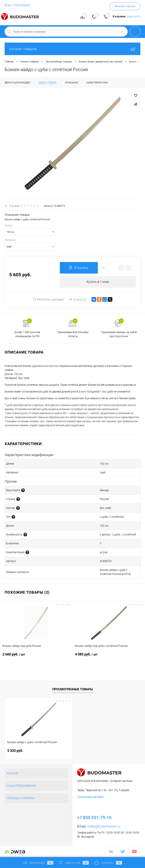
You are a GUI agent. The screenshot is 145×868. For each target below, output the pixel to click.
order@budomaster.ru (104, 826)
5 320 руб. (15, 751)
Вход (8, 5)
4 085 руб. (109, 657)
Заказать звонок (125, 6)
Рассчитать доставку (48, 299)
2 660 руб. (36, 657)
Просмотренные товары (72, 689)
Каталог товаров (72, 49)
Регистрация (22, 5)
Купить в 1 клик (98, 282)
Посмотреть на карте (90, 797)
